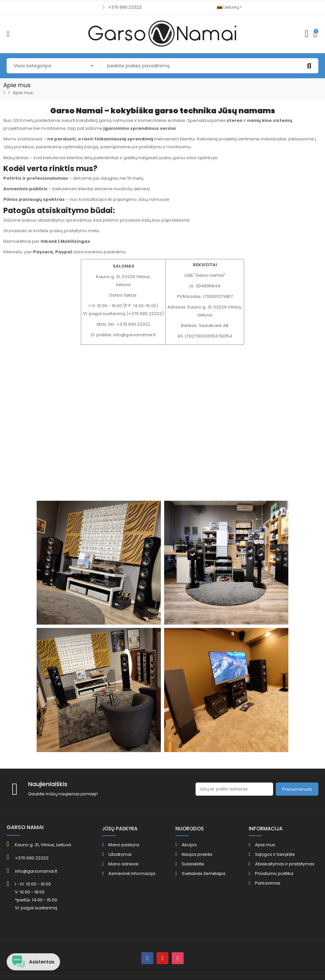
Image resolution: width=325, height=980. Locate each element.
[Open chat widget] (34, 961)
